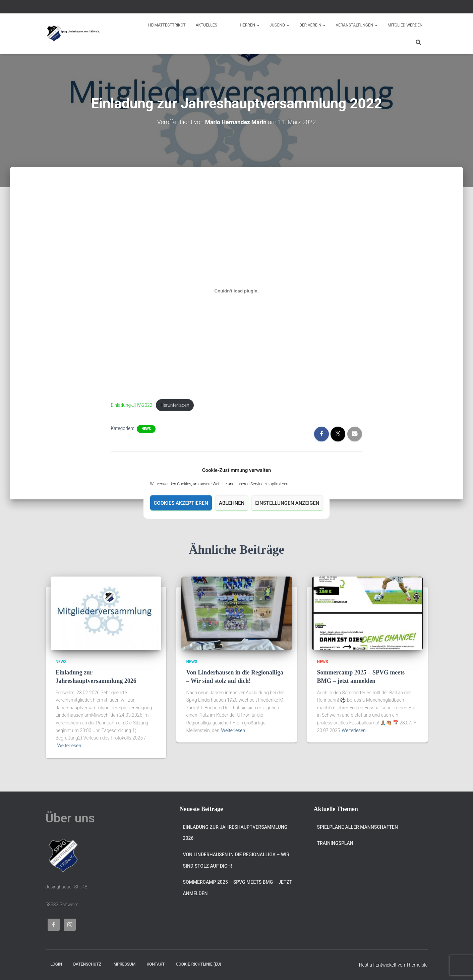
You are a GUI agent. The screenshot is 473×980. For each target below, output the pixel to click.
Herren (250, 25)
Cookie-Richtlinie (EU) (199, 964)
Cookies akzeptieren (181, 503)
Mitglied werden (405, 25)
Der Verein (313, 25)
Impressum (124, 964)
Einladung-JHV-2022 (133, 405)
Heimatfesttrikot (167, 25)
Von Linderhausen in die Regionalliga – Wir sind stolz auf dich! (236, 860)
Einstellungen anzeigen (287, 503)
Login (56, 964)
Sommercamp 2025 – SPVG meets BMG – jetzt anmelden (238, 888)
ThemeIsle (417, 965)
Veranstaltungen (357, 25)
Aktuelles (206, 25)
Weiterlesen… (71, 746)
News (146, 429)
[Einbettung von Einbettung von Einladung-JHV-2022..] (237, 291)
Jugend (279, 25)
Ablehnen (232, 503)
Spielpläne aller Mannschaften (358, 827)
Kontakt (156, 964)
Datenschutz (87, 964)
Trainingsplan (335, 843)
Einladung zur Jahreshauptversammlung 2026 (235, 833)
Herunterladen (178, 405)
